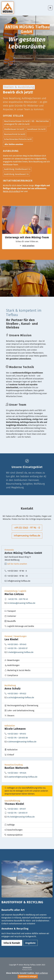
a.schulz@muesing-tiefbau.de (21, 700)
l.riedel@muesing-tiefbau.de (20, 655)
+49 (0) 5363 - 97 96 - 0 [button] (27, 528)
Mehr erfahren (42, 973)
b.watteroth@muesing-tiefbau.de (22, 779)
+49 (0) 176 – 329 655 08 (18, 740)
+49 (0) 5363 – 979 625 (17, 775)
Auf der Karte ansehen (17, 566)
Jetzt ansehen (27, 246)
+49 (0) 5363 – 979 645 (17, 647)
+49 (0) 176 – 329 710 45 (18, 602)
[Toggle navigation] (50, 8)
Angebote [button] (30, 943)
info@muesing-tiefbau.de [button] (27, 535)
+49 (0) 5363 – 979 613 (17, 736)
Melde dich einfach (12, 191)
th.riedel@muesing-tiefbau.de (21, 819)
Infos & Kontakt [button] (12, 943)
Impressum (27, 967)
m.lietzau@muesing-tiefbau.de (21, 606)
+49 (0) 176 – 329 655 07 (17, 651)
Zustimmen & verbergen (28, 976)
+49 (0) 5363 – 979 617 (17, 811)
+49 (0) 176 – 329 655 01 (17, 815)
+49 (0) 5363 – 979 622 (17, 696)
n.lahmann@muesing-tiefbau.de (22, 744)
